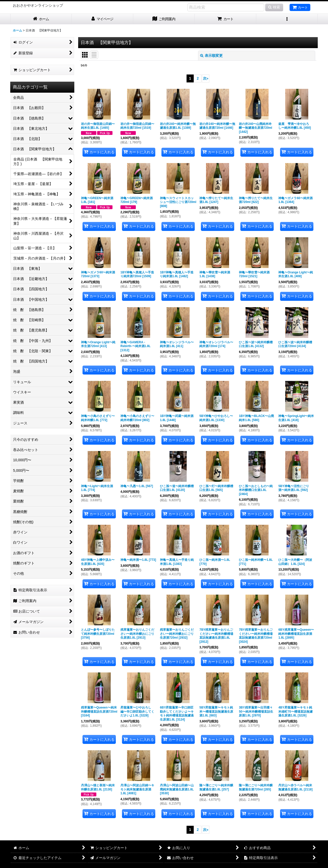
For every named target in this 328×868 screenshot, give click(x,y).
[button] (287, 19)
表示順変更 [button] (211, 56)
